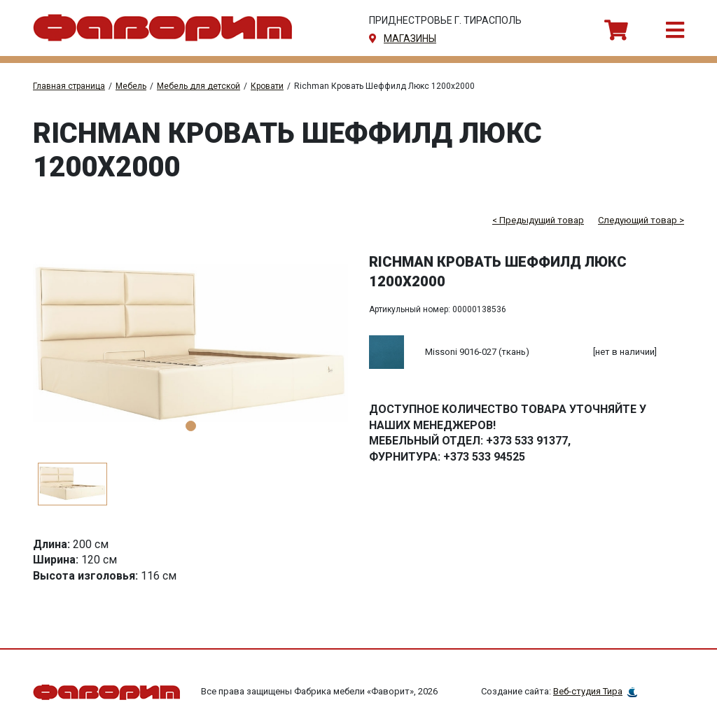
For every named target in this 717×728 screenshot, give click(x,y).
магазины (410, 38)
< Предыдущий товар (538, 220)
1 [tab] (191, 426)
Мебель (131, 86)
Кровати (267, 86)
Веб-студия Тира (588, 691)
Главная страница (69, 86)
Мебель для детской (199, 86)
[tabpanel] (190, 347)
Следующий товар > (641, 220)
